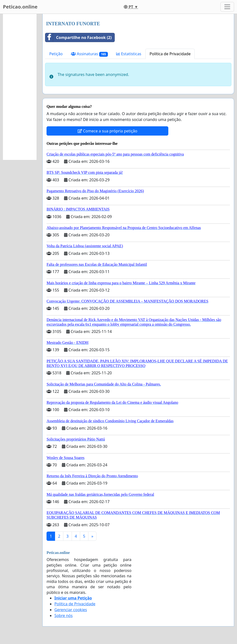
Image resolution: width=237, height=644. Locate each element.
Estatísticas (129, 54)
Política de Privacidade (170, 54)
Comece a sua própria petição (108, 131)
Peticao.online (20, 7)
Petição (56, 54)
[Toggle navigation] (227, 7)
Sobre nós (63, 616)
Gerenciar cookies (71, 610)
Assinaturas (89, 54)
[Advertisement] (20, 87)
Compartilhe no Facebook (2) (78, 37)
